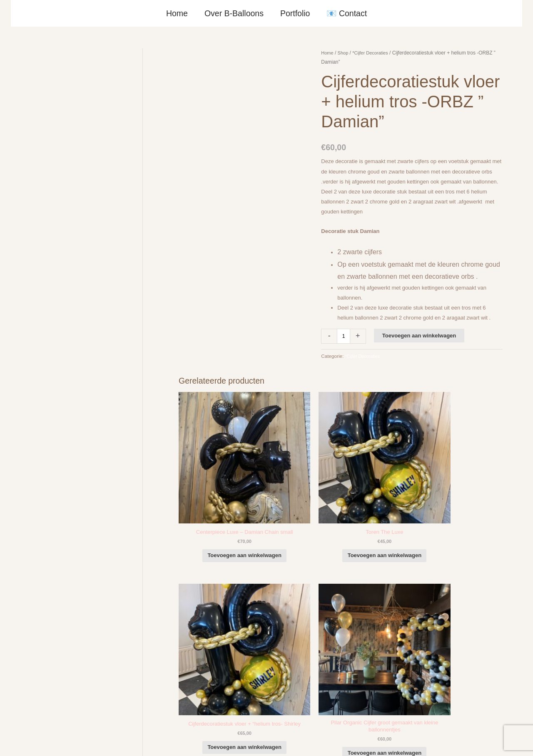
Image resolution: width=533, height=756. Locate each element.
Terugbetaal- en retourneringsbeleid (474, 740)
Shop (344, 53)
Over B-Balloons (234, 13)
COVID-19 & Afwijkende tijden (53, 703)
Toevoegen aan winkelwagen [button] (219, 513)
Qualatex (27, 713)
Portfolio (295, 13)
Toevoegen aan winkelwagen (420, 336)
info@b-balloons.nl (47, 659)
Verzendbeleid (408, 740)
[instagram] (462, 624)
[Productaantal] (344, 336)
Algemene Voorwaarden (357, 740)
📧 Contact (346, 13)
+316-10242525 (44, 648)
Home (177, 13)
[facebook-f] (462, 612)
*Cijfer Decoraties (374, 53)
